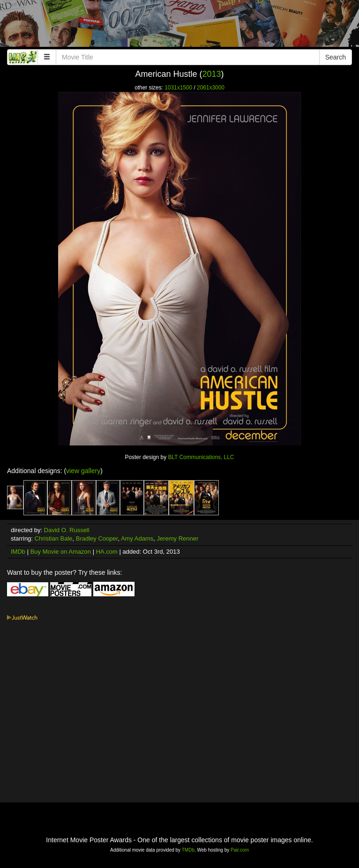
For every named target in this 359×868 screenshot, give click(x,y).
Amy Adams (137, 538)
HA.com (107, 552)
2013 (212, 74)
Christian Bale (54, 538)
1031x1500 (178, 88)
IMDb (18, 552)
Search (336, 57)
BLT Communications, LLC (201, 457)
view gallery (83, 471)
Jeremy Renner (177, 538)
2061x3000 (211, 88)
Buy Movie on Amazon (61, 552)
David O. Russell (67, 530)
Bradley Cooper (97, 538)
